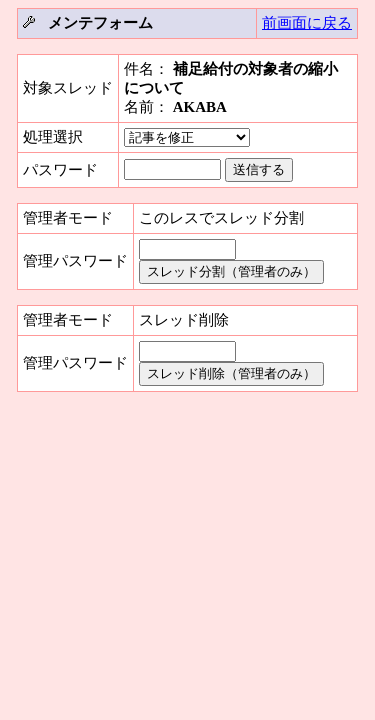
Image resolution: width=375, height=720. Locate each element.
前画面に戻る (307, 23)
